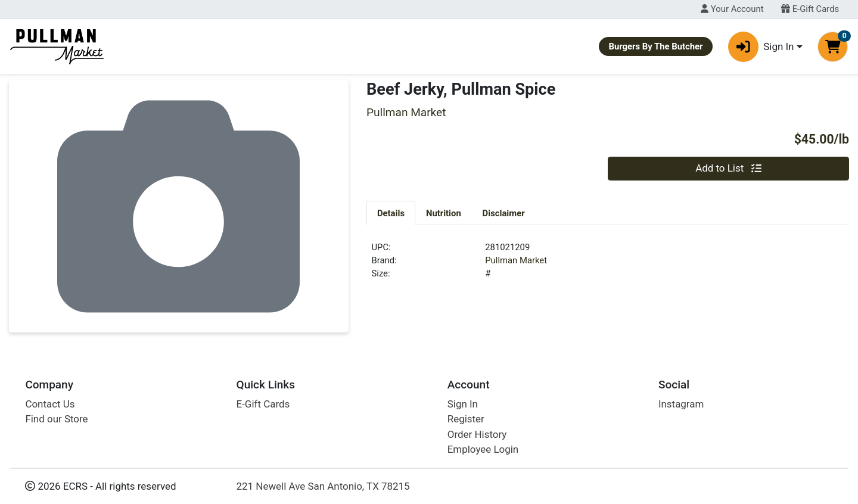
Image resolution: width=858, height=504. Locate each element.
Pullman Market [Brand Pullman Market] (516, 260)
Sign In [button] (761, 47)
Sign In (463, 404)
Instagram (681, 404)
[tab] (391, 213)
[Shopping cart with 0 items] (833, 47)
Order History (477, 434)
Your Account (732, 9)
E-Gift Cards (810, 9)
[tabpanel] (608, 266)
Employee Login (483, 449)
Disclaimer (504, 213)
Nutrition (444, 213)
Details (391, 213)
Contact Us (50, 404)
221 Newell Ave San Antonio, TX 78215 (323, 486)
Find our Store (56, 419)
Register (466, 419)
